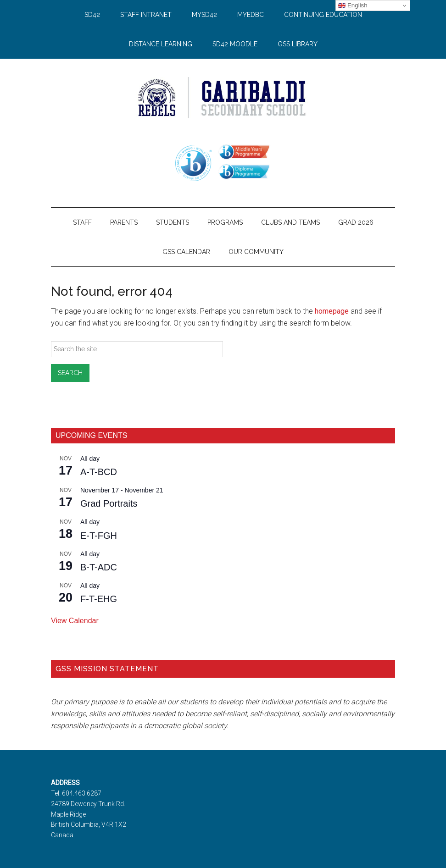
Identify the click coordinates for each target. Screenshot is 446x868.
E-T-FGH (99, 536)
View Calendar (75, 621)
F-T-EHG (99, 599)
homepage (332, 311)
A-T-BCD (99, 472)
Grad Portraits (109, 503)
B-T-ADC (99, 567)
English (353, 6)
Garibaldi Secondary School (223, 98)
